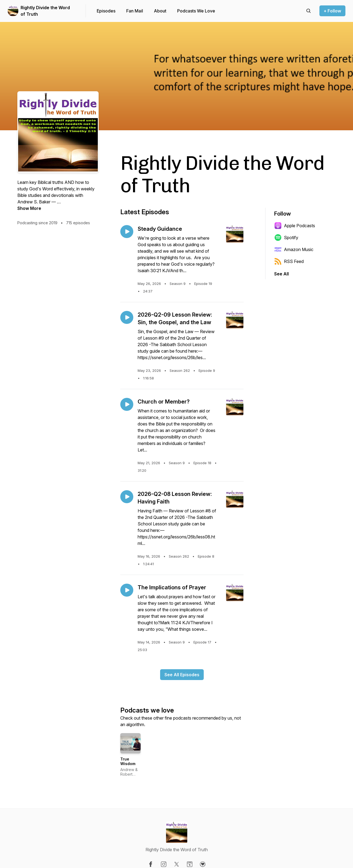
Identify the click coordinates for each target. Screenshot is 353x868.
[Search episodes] (309, 11)
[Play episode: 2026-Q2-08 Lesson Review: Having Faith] (127, 497)
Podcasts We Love (196, 11)
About (160, 11)
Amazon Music (294, 249)
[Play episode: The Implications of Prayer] (127, 590)
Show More (29, 208)
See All (281, 274)
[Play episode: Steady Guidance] (127, 232)
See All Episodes (182, 675)
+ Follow (332, 11)
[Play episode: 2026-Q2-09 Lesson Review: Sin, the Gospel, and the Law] (127, 317)
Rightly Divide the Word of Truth (45, 11)
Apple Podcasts (295, 226)
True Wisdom (128, 761)
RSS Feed (289, 261)
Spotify (286, 238)
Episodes (106, 11)
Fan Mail (135, 11)
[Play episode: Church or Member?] (127, 404)
